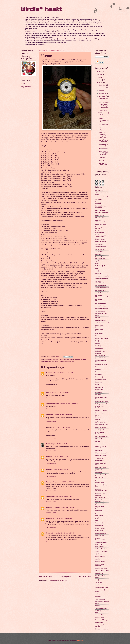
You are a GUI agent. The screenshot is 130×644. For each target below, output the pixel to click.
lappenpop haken (101, 410)
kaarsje (98, 367)
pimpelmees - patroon (100, 507)
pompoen (99, 510)
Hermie (48, 444)
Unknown (49, 373)
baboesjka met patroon (101, 203)
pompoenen (100, 513)
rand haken (99, 526)
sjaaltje (98, 559)
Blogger (80, 640)
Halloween (99, 333)
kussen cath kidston (100, 407)
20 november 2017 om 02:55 (62, 533)
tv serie (98, 597)
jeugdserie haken (101, 364)
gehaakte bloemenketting (101, 300)
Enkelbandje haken (102, 266)
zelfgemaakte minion (67, 361)
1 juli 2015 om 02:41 (61, 469)
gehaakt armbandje (102, 276)
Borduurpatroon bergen (101, 228)
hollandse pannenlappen (100, 354)
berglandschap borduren (101, 207)
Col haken (99, 244)
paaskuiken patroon (102, 475)
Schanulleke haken (102, 549)
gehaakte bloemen (102, 293)
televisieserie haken (102, 587)
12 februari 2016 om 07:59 (63, 507)
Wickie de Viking (101, 620)
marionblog (50, 496)
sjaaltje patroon (101, 568)
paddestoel (99, 477)
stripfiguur (99, 573)
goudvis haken (100, 320)
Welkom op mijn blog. (103, 164)
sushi (47, 393)
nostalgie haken (101, 455)
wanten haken (100, 617)
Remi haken (99, 531)
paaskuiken (99, 472)
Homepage (66, 576)
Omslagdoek (100, 461)
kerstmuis (99, 392)
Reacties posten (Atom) (58, 580)
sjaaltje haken (100, 561)
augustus (102, 96)
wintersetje (99, 622)
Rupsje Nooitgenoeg (100, 539)
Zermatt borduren (102, 629)
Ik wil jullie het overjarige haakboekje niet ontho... (104, 105)
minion (61, 359)
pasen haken (100, 482)
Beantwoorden (51, 387)
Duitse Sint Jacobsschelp (100, 257)
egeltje (98, 261)
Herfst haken (100, 346)
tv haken (98, 594)
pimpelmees (100, 504)
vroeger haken (100, 615)
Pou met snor (103, 124)
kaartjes (98, 369)
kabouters (99, 374)
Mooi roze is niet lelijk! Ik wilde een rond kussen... (103, 155)
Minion (101, 160)
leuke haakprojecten (100, 416)
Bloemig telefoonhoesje (104, 120)
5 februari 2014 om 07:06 (63, 373)
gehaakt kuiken (101, 285)
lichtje (98, 420)
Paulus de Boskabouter (100, 500)
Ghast (98, 318)
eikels (97, 263)
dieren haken (100, 252)
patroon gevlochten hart (101, 490)
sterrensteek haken (102, 571)
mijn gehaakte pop (102, 436)
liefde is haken (100, 422)
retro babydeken (101, 533)
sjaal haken (99, 554)
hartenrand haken (102, 338)
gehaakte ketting (101, 303)
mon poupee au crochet (101, 447)
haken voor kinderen (99, 330)
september (103, 93)
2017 (100, 72)
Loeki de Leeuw (101, 427)
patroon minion (80, 359)
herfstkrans (99, 349)
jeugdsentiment (101, 358)
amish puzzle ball (102, 197)
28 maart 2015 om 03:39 (68, 404)
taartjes (98, 580)
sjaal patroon (100, 556)
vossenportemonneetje (102, 611)
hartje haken (100, 341)
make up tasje (100, 430)
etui (97, 268)
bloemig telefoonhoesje (101, 221)
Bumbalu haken (101, 242)
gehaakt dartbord (102, 279)
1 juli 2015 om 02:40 (61, 456)
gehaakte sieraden (102, 308)
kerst (97, 384)
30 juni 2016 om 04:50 (62, 518)
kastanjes (99, 382)
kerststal (98, 395)
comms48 (49, 415)
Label (100, 130)
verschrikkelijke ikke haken (50, 361)
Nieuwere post (46, 576)
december (103, 85)
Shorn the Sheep (102, 551)
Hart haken (99, 336)
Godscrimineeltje (52, 404)
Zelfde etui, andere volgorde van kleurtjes (104, 135)
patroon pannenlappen (100, 496)
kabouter (99, 372)
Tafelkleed (99, 582)
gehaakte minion (52, 359)
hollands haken (101, 351)
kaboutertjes (100, 377)
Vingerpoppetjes (101, 608)
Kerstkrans (99, 390)
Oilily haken (99, 458)
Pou (100, 127)
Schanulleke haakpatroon (100, 545)
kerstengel (99, 387)
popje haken (100, 518)
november (103, 88)
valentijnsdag (100, 599)
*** (24, 84)
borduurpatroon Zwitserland (101, 236)
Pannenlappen (104, 149)
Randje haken (100, 528)
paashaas (99, 470)
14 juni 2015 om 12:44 (61, 427)
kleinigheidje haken (102, 404)
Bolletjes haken (101, 224)
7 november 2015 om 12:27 (63, 482)
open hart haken (101, 467)
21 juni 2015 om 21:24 (60, 444)
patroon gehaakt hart (101, 486)
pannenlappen (100, 480)
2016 (100, 74)
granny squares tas (102, 323)
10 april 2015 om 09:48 (63, 415)
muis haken (99, 450)
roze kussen (100, 536)
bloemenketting (101, 218)
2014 (100, 80)
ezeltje (98, 271)
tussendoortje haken (100, 591)
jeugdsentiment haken (101, 361)
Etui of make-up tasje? (103, 141)
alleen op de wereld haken (102, 193)
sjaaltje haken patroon (100, 565)
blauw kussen (100, 210)
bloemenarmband (102, 213)
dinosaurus (99, 254)
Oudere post (85, 576)
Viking (97, 606)
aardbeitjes (99, 190)
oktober (102, 91)
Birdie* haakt (41, 9)
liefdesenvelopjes (101, 425)
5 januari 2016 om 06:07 (64, 496)
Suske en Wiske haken (101, 576)
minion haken (69, 359)
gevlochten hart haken (101, 314)
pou (97, 520)
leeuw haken (100, 413)
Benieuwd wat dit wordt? (103, 99)
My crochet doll (101, 453)
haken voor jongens (99, 326)
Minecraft (99, 439)
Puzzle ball (99, 523)
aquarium (99, 199)
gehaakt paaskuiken (102, 288)
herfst (98, 343)
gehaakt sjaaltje (101, 290)
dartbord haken (101, 247)
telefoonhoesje (101, 585)
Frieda (48, 533)
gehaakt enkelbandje (100, 282)
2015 (100, 77)
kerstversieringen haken (101, 398)
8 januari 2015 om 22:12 (59, 393)
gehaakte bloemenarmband (102, 296)
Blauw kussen (103, 110)
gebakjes (98, 273)
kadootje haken (101, 379)
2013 (100, 83)
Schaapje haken (101, 542)
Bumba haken (100, 239)
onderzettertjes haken (101, 464)
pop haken (99, 515)
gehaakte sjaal (100, 311)
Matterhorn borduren (100, 433)
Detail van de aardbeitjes (103, 145)
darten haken (100, 249)
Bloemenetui (100, 215)
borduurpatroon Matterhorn (101, 232)
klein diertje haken (102, 401)
